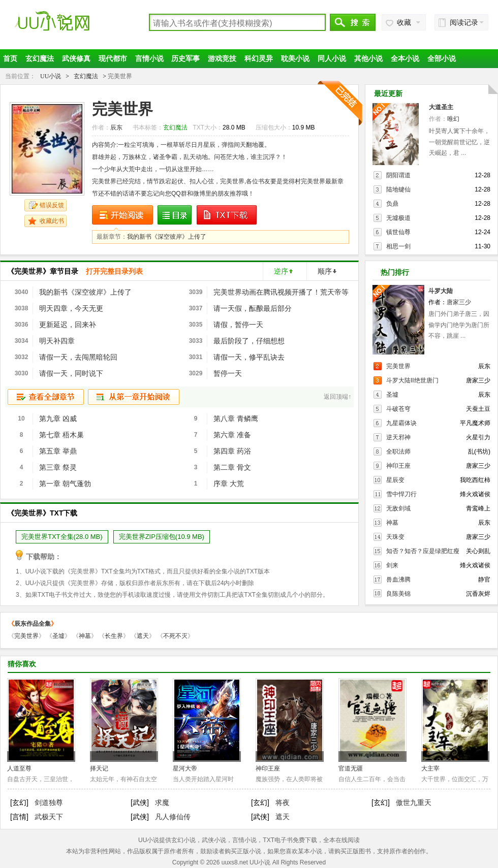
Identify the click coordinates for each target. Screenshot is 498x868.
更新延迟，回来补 (68, 325)
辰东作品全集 (33, 624)
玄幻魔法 (40, 58)
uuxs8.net (235, 862)
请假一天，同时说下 (71, 373)
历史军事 (185, 58)
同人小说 (332, 58)
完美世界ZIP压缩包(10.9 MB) (162, 537)
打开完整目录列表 (114, 271)
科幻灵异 (259, 58)
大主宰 (430, 768)
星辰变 (395, 480)
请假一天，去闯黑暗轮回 (78, 357)
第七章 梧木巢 (61, 435)
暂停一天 (228, 373)
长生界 (114, 636)
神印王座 (398, 466)
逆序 (281, 271)
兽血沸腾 (398, 580)
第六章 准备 (232, 435)
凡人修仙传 (173, 817)
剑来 (392, 565)
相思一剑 (398, 246)
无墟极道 (398, 218)
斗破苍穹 (398, 409)
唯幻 (453, 119)
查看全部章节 (46, 397)
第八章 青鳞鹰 (236, 419)
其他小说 (368, 58)
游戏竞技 (222, 58)
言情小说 (149, 58)
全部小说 (442, 58)
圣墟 (392, 395)
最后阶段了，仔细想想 (249, 341)
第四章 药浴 (232, 451)
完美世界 (398, 366)
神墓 (392, 523)
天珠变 (395, 537)
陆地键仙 (398, 189)
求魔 (162, 802)
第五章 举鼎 (58, 451)
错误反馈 (52, 205)
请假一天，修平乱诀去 (249, 357)
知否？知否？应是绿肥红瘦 (423, 551)
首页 (10, 58)
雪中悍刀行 (401, 494)
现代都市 (113, 58)
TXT (143, 571)
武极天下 (49, 817)
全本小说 (405, 58)
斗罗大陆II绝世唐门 (412, 380)
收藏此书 (52, 221)
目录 (175, 215)
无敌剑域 (398, 508)
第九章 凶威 (58, 419)
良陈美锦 (398, 594)
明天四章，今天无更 (71, 308)
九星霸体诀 (401, 423)
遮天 (143, 636)
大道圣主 (441, 107)
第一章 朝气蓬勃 (65, 484)
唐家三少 (459, 302)
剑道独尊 (49, 802)
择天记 (99, 768)
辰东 (116, 127)
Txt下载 (227, 215)
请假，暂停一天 (238, 325)
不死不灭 (175, 636)
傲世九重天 (414, 802)
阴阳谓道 (398, 175)
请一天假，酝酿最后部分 (253, 308)
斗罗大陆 (441, 291)
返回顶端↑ (337, 397)
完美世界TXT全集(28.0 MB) (62, 537)
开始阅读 (122, 215)
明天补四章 (57, 341)
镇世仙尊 (398, 232)
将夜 (283, 802)
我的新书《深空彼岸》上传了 (167, 237)
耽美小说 (295, 58)
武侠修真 (76, 58)
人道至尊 (19, 768)
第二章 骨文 (232, 467)
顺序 (325, 271)
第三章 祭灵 (58, 467)
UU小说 (68, 26)
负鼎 (392, 204)
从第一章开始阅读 (134, 397)
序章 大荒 (229, 484)
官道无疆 (351, 768)
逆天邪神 (398, 437)
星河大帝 (185, 768)
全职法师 (398, 452)
